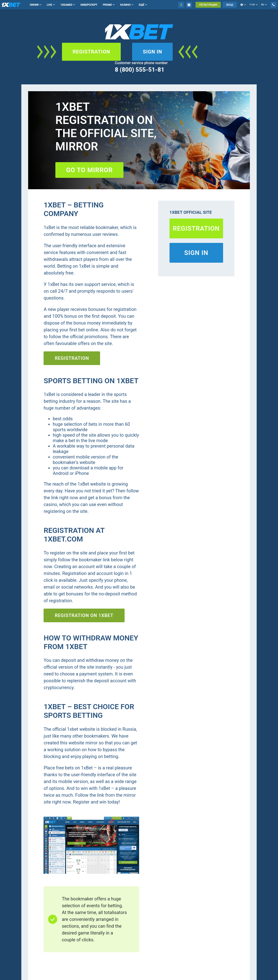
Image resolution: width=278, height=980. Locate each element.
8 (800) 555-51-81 (140, 70)
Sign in (152, 52)
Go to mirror (89, 170)
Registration (91, 52)
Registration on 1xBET (84, 615)
